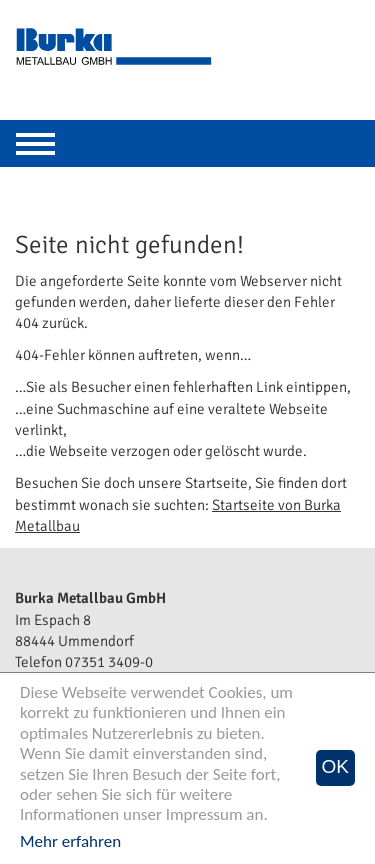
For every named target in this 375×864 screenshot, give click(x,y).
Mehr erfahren (70, 841)
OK (335, 766)
